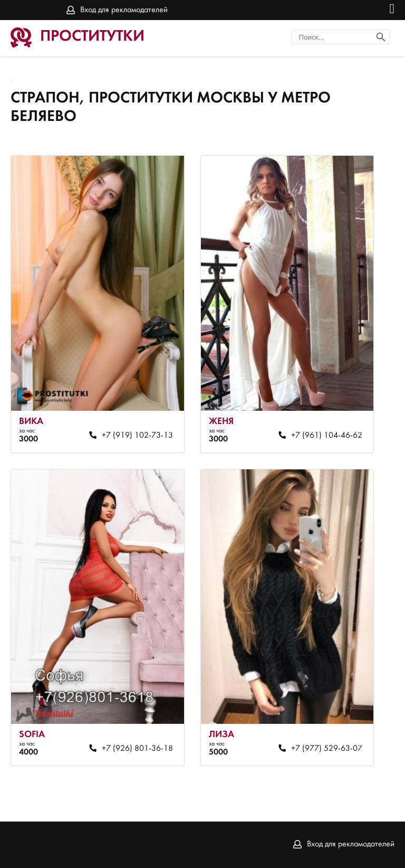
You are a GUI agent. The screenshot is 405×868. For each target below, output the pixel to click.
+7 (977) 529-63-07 (327, 749)
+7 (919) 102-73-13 (137, 436)
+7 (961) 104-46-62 (327, 436)
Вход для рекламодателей (124, 10)
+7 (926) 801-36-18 (137, 749)
